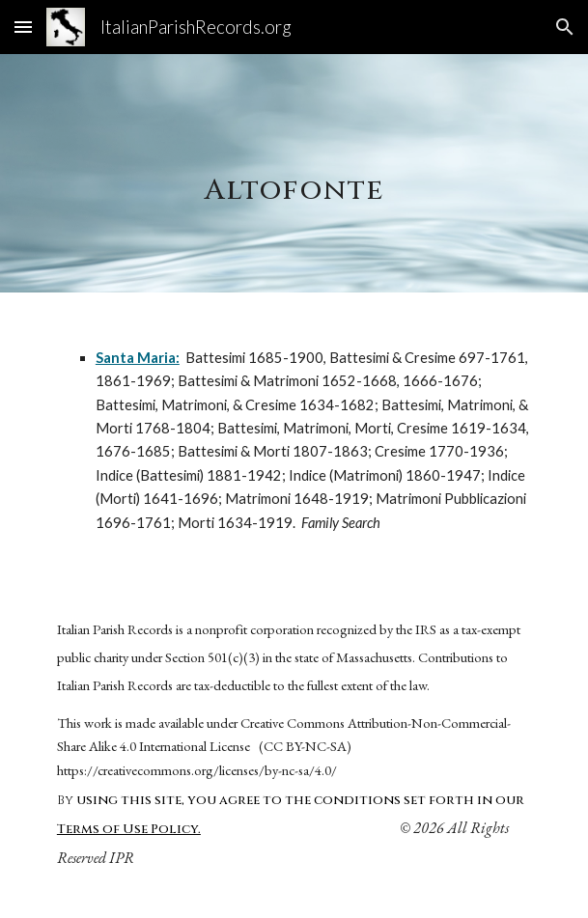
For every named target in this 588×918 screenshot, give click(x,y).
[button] (23, 27)
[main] (294, 173)
